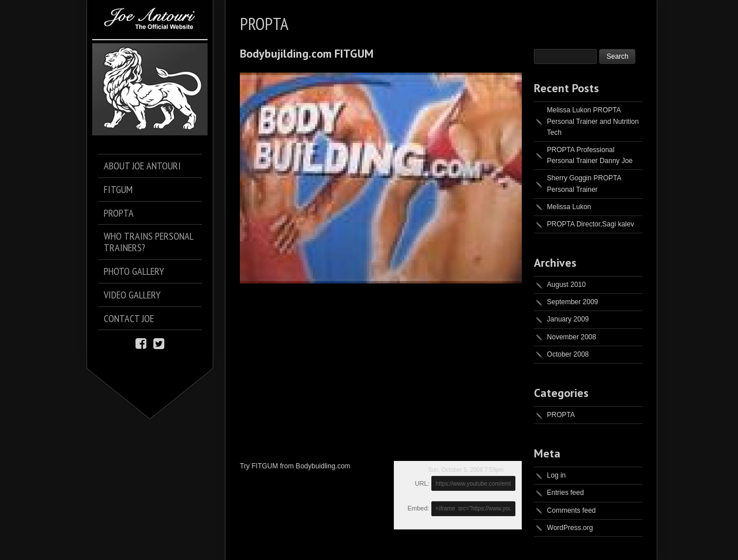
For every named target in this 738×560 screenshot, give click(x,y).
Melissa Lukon (569, 207)
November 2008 (572, 337)
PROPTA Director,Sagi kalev (591, 224)
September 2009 (573, 302)
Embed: (419, 508)
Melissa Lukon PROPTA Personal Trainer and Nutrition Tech (593, 121)
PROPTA (561, 415)
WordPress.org (570, 528)
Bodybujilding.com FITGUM (307, 54)
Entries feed (566, 493)
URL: (422, 483)
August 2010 (566, 285)
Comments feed (572, 510)
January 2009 (568, 319)
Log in (557, 475)
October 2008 (568, 354)
